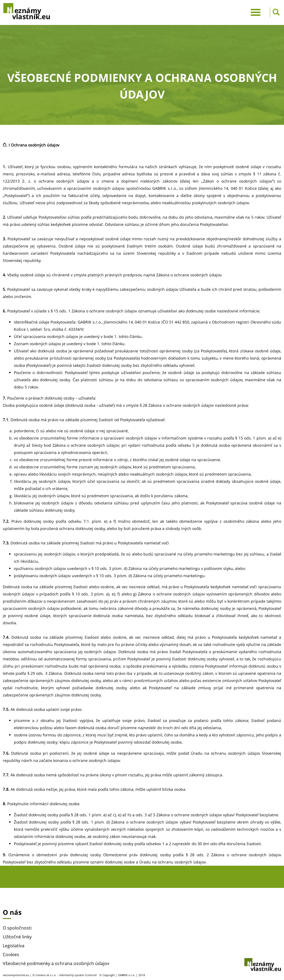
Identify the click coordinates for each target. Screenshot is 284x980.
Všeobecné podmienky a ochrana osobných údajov (56, 963)
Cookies (11, 954)
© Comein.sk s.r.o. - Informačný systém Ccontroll (65, 975)
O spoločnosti (17, 928)
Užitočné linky (17, 937)
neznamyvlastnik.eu (16, 975)
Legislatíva (14, 946)
